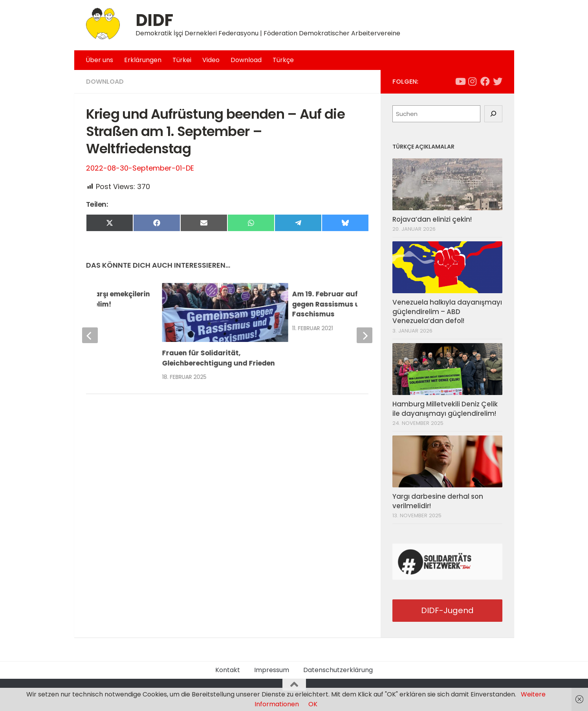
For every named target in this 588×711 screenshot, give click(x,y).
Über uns (99, 60)
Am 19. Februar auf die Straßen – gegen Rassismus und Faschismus (349, 304)
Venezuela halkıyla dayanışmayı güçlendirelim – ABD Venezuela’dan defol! (447, 311)
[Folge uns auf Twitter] (498, 81)
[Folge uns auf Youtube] (460, 81)
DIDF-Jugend (447, 610)
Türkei (182, 60)
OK (313, 704)
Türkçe (283, 60)
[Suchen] (493, 114)
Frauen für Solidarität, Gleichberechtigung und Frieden (219, 358)
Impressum (272, 670)
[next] (365, 335)
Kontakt (228, 670)
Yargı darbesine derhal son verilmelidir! (438, 501)
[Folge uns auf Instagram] (473, 81)
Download (246, 60)
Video (211, 60)
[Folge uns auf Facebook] (485, 81)
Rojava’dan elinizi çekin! (432, 219)
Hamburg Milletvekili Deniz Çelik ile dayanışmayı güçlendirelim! (445, 409)
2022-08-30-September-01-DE (140, 168)
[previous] (90, 335)
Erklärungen (143, 60)
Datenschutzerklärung (338, 670)
